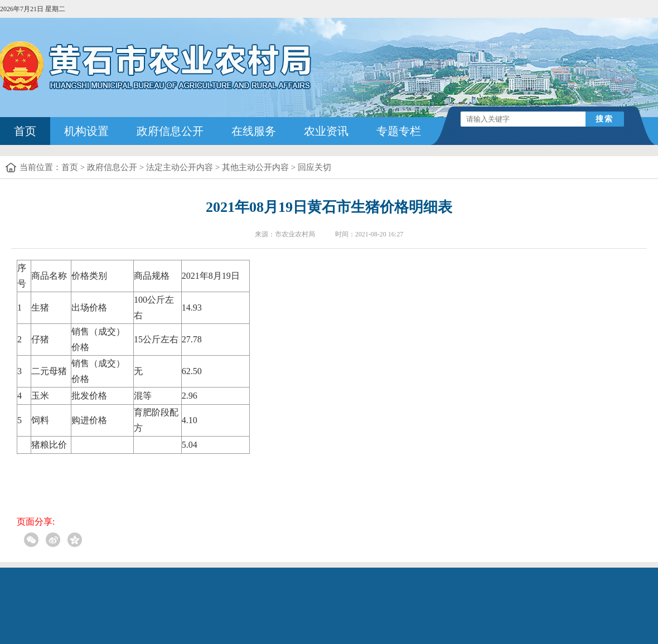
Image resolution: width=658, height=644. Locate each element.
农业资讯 (326, 131)
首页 (25, 131)
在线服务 (254, 131)
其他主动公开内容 (255, 167)
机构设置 (86, 131)
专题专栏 (399, 131)
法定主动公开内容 (180, 167)
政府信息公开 (170, 131)
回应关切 (315, 167)
